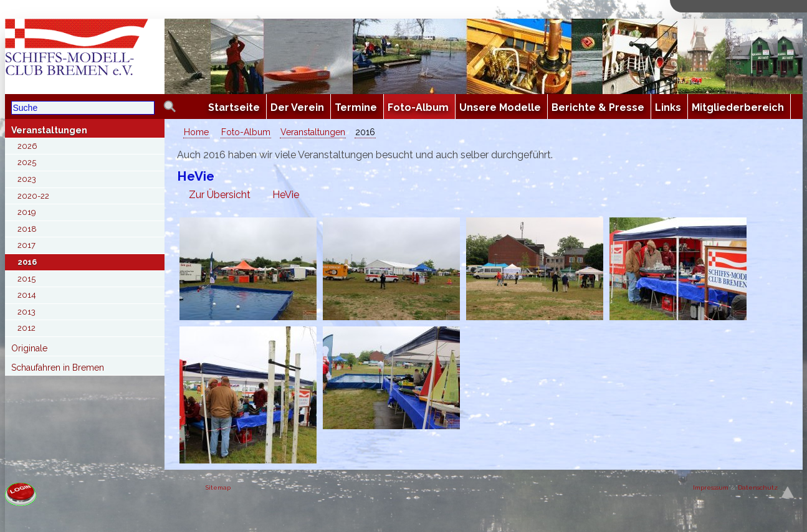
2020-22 (33, 196)
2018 (27, 229)
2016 (27, 262)
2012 (26, 328)
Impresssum (711, 487)
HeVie (286, 195)
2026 (27, 146)
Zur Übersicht (220, 195)
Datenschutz (758, 487)
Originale (29, 348)
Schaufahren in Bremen (58, 368)
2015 (26, 279)
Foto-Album (246, 132)
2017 (26, 245)
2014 (27, 295)
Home (196, 132)
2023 (27, 179)
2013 (26, 312)
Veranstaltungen (49, 130)
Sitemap (218, 487)
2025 (27, 162)
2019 (27, 212)
